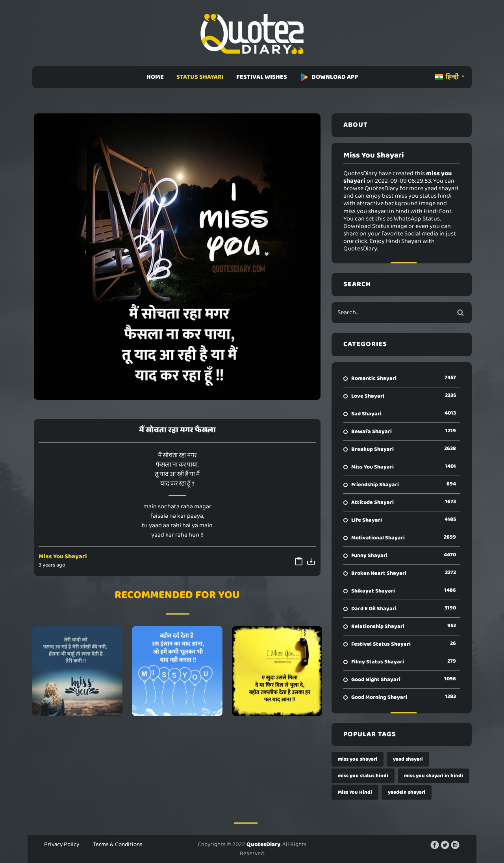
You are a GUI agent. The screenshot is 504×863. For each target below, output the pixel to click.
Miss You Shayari (63, 557)
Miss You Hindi (355, 792)
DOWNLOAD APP (329, 77)
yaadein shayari (407, 792)
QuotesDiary (263, 844)
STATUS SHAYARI (200, 77)
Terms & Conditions (118, 844)
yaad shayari (408, 759)
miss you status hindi (363, 776)
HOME (155, 77)
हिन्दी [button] (447, 77)
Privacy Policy (62, 844)
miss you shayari (358, 759)
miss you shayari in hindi (434, 776)
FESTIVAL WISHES (262, 77)
